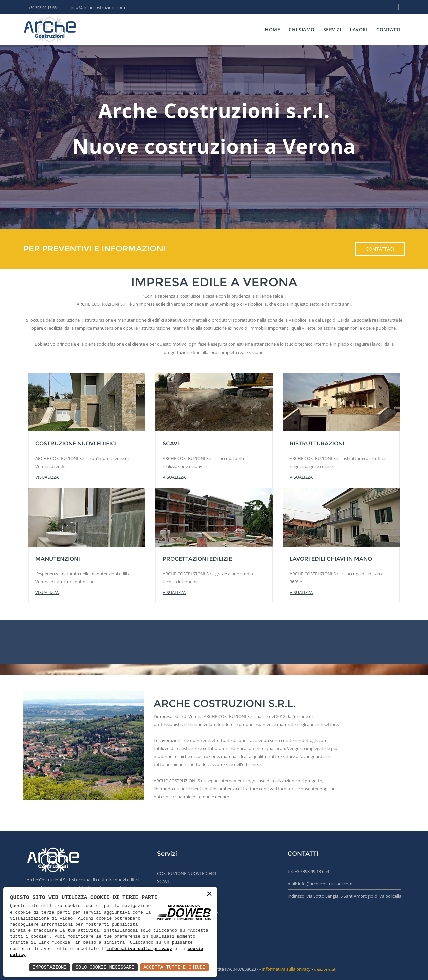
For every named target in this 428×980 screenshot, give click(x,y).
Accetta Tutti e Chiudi (174, 967)
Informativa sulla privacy (286, 969)
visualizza (47, 477)
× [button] (209, 894)
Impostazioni (50, 967)
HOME (272, 30)
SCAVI (163, 881)
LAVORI (359, 30)
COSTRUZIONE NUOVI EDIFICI (187, 873)
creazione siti (325, 969)
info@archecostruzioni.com (98, 7)
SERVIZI (332, 30)
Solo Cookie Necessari (105, 967)
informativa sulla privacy (139, 949)
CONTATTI (388, 30)
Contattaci (380, 249)
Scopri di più (180, 807)
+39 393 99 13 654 (43, 8)
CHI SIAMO (302, 30)
